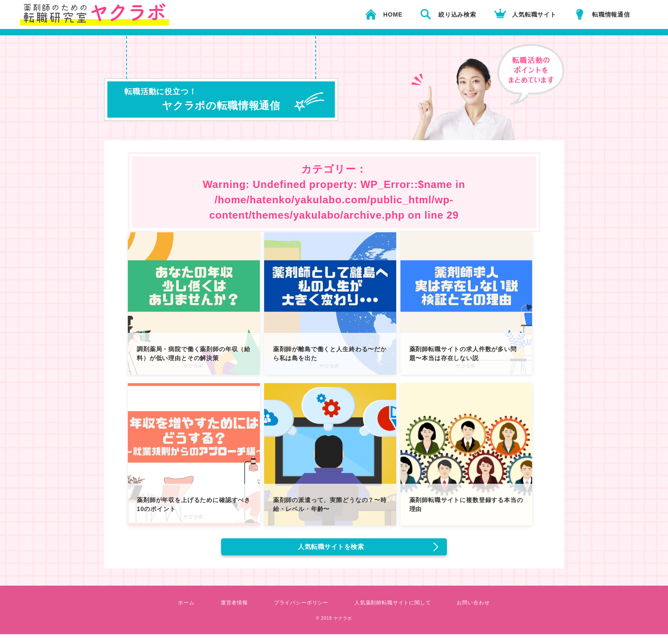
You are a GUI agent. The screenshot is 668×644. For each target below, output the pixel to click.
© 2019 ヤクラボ (334, 627)
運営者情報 (222, 612)
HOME (393, 14)
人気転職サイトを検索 (333, 551)
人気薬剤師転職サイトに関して (398, 612)
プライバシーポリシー (296, 612)
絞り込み (457, 14)
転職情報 (611, 14)
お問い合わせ (488, 612)
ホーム (171, 612)
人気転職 (534, 14)
